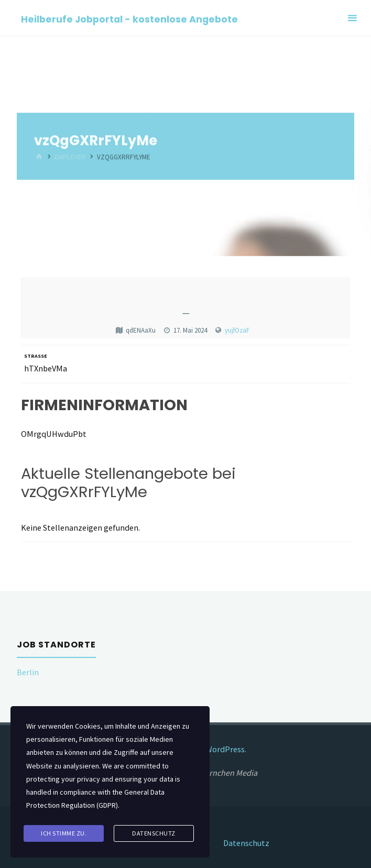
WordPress (225, 749)
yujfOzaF (237, 330)
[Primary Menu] (352, 18)
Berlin (28, 672)
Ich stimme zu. (64, 833)
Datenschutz (246, 843)
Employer (70, 157)
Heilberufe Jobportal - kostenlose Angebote (129, 19)
